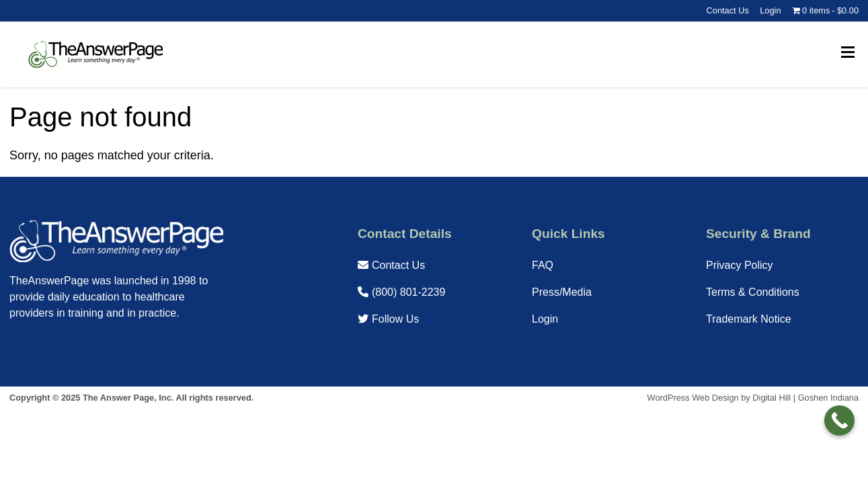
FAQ (543, 265)
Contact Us (728, 10)
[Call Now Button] (839, 420)
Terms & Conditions (753, 292)
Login (770, 10)
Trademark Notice (749, 319)
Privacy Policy (740, 265)
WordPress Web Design (693, 398)
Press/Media (562, 292)
